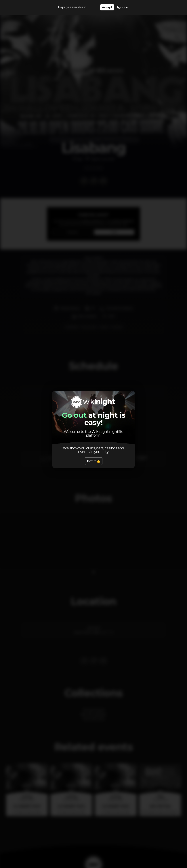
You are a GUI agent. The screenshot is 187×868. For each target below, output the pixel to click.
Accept (107, 7)
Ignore (122, 7)
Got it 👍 (94, 461)
